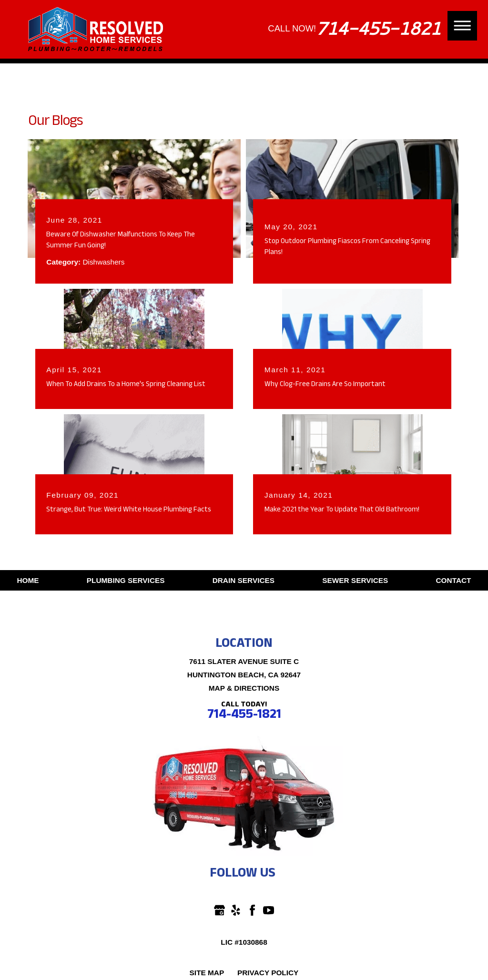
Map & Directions (244, 688)
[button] (462, 26)
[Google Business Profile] (219, 910)
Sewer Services (355, 580)
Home (28, 580)
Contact (454, 580)
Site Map (207, 973)
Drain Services (244, 580)
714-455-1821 (378, 29)
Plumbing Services (126, 580)
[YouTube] (269, 910)
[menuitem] (28, 581)
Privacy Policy (268, 973)
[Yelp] (236, 910)
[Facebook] (252, 910)
